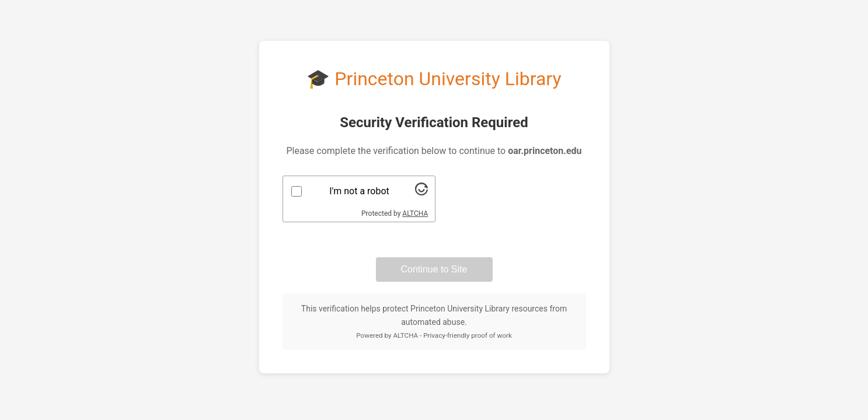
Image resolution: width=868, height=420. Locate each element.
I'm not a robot (359, 191)
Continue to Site (434, 269)
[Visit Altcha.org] (421, 192)
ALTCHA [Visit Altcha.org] (415, 213)
